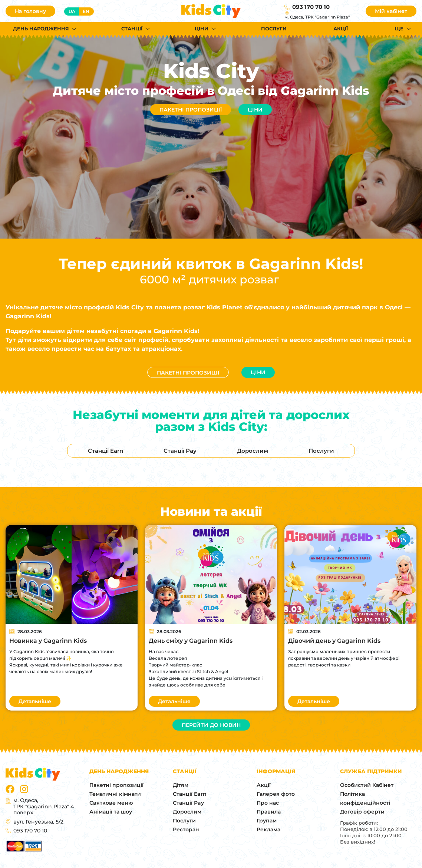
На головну (30, 11)
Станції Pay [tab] (180, 451)
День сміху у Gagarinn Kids (191, 641)
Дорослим (187, 812)
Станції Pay (188, 803)
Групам (267, 821)
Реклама (268, 829)
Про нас (268, 803)
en (86, 11)
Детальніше (35, 701)
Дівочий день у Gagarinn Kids (334, 641)
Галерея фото (276, 794)
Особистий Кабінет (367, 785)
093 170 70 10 (311, 7)
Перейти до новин (211, 725)
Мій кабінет (391, 11)
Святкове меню (111, 803)
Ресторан (186, 829)
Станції (132, 29)
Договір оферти (362, 812)
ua (72, 11)
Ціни (255, 110)
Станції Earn (190, 794)
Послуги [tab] (321, 451)
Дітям (181, 785)
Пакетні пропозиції (191, 110)
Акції (341, 29)
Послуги (274, 29)
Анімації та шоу (111, 812)
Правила (269, 812)
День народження (41, 29)
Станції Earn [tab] (105, 451)
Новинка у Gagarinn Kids (48, 641)
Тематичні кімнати (115, 794)
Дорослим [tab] (253, 451)
